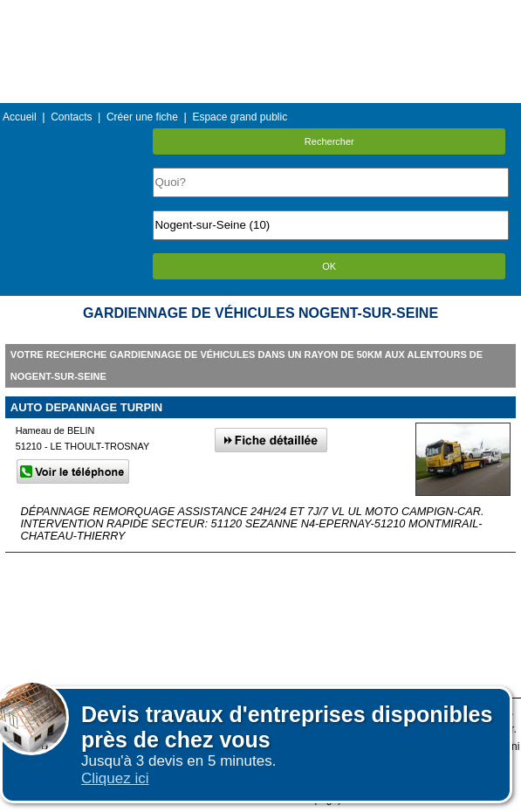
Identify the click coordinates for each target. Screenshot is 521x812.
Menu (260, 13)
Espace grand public (240, 117)
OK (329, 266)
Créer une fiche (142, 117)
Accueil (20, 117)
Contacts (71, 117)
